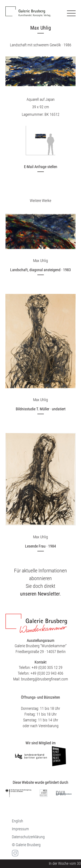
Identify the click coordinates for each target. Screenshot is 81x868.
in (15, 853)
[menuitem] (17, 821)
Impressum (20, 829)
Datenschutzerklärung (28, 837)
